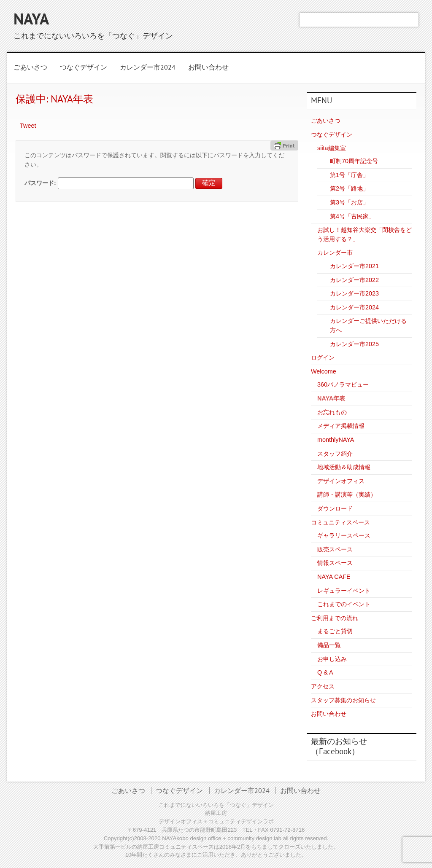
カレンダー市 (335, 253)
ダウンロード (335, 508)
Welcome (324, 371)
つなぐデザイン (84, 68)
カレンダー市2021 (354, 266)
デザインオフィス (341, 481)
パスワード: (109, 183)
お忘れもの (332, 412)
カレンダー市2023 (354, 293)
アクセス (323, 686)
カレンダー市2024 (148, 68)
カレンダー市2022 (354, 280)
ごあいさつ (30, 68)
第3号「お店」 (349, 202)
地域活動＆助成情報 (344, 467)
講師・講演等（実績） (347, 494)
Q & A (325, 672)
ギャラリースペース (344, 535)
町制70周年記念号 (354, 161)
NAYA (31, 21)
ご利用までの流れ (335, 618)
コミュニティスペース (340, 522)
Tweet (28, 126)
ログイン (323, 357)
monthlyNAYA (336, 440)
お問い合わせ (208, 68)
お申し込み (332, 659)
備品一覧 (329, 645)
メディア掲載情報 (341, 426)
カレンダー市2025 (354, 344)
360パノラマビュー (343, 384)
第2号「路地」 (349, 188)
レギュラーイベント (344, 591)
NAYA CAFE (334, 577)
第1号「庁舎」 (349, 175)
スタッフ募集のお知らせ (343, 700)
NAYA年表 (331, 398)
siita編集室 (332, 148)
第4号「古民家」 (352, 216)
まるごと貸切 (335, 631)
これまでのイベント (344, 604)
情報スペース (335, 563)
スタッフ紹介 (335, 454)
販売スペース (335, 549)
